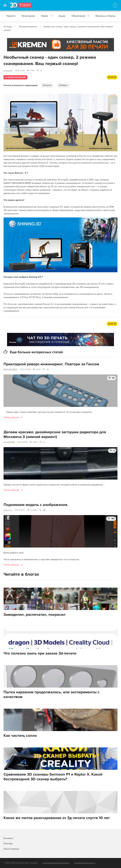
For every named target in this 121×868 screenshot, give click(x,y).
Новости (11, 16)
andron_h (8, 510)
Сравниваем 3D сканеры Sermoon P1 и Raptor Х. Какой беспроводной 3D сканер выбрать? (53, 777)
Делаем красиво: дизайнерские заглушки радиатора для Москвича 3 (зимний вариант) (55, 434)
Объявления (80, 16)
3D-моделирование (28, 27)
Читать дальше (11, 417)
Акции (62, 16)
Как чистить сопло (20, 736)
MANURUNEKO (10, 369)
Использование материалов (56, 863)
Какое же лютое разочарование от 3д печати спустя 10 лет (57, 818)
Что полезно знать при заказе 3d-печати (40, 653)
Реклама (13, 47)
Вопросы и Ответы (108, 16)
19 (48, 369)
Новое (47, 16)
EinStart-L (63, 85)
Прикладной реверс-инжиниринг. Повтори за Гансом (51, 364)
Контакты (8, 838)
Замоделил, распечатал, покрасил (34, 615)
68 (44, 510)
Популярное (28, 16)
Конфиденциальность (85, 863)
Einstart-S (47, 85)
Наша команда (11, 849)
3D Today (8, 27)
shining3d (8, 71)
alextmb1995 (9, 442)
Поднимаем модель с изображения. (36, 505)
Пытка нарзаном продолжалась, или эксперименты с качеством (52, 694)
